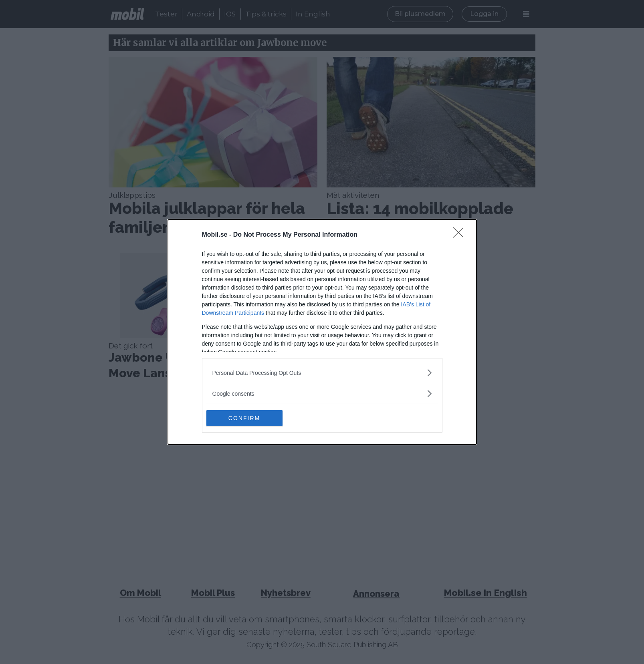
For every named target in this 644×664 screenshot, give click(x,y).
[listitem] (322, 373)
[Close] (461, 235)
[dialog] (322, 332)
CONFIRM (244, 418)
